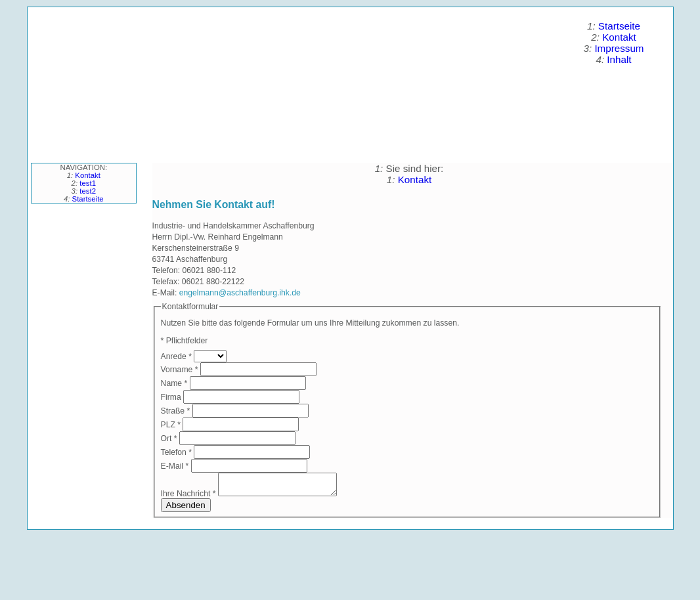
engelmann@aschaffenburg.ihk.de (240, 293)
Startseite (619, 26)
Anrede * (176, 356)
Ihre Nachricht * (188, 498)
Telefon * (176, 452)
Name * (174, 383)
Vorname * (180, 370)
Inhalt (619, 59)
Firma (172, 397)
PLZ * (171, 425)
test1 (88, 183)
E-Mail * (175, 466)
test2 (88, 191)
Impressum (619, 48)
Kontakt (619, 37)
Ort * (169, 439)
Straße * (176, 411)
